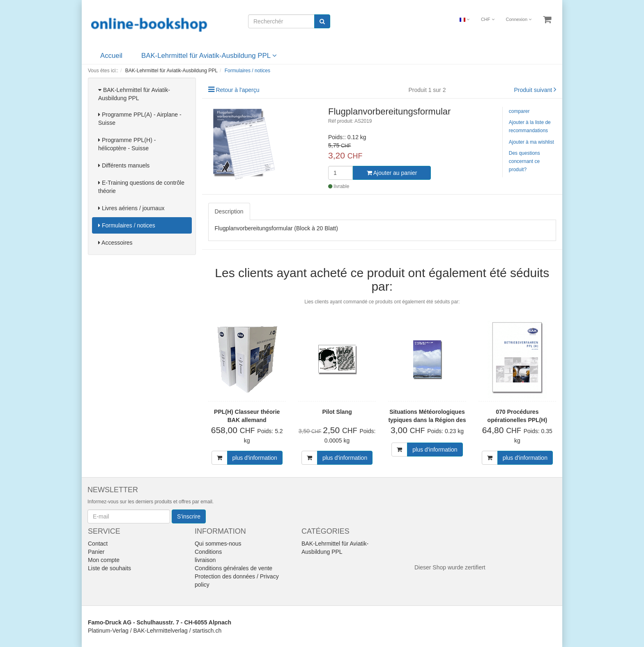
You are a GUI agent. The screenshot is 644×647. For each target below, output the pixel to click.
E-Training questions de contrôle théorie (141, 187)
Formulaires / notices (127, 225)
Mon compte (104, 560)
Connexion (519, 19)
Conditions (208, 552)
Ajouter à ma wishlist (531, 142)
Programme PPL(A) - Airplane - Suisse (140, 119)
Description (229, 211)
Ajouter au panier (392, 173)
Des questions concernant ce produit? (524, 161)
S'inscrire (189, 516)
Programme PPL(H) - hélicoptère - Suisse (127, 144)
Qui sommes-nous (218, 544)
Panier (96, 552)
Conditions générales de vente (233, 568)
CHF (488, 19)
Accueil (111, 56)
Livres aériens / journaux (131, 208)
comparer (519, 111)
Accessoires (115, 243)
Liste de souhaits (109, 568)
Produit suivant (533, 90)
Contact (98, 544)
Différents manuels (124, 165)
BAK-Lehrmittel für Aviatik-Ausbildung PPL (209, 56)
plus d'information (255, 458)
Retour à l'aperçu (237, 90)
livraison (205, 560)
